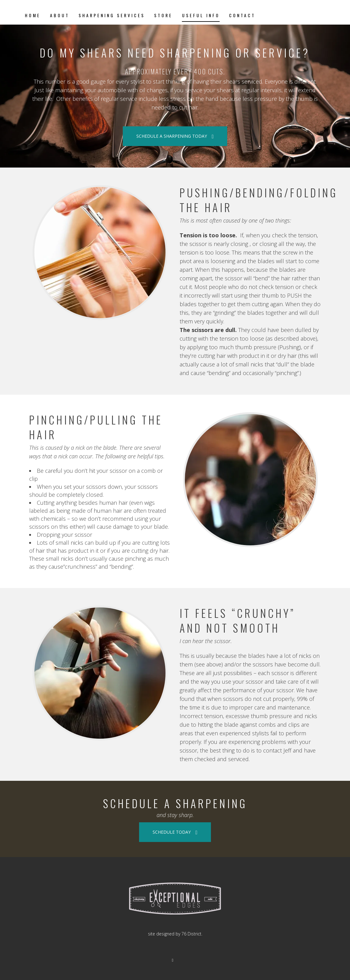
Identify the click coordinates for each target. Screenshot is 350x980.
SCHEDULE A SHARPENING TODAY (175, 136)
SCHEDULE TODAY (175, 832)
